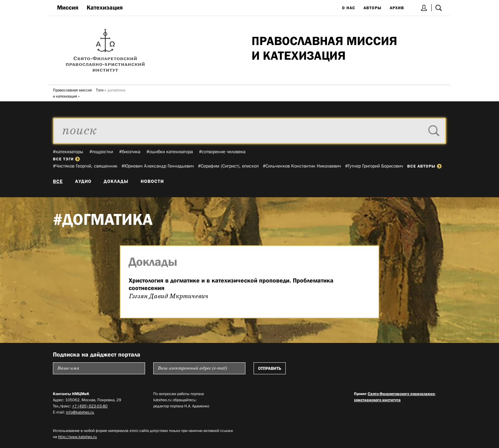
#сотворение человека (222, 151)
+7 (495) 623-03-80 (90, 406)
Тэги (100, 90)
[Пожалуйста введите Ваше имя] (99, 368)
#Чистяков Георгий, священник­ (85, 166)
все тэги (66, 159)
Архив (397, 8)
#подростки (101, 151)
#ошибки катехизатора (170, 151)
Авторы (373, 8)
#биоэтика (130, 151)
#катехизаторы (68, 151)
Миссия (68, 8)
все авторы (424, 166)
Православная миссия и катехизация (72, 93)
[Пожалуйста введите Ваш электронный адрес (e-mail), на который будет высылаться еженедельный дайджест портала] (199, 368)
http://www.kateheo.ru (77, 437)
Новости (152, 181)
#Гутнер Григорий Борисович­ (374, 166)
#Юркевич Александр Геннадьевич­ (158, 166)
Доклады (116, 181)
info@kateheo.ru (80, 412)
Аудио (83, 181)
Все (58, 181)
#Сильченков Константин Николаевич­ (302, 166)
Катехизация (105, 8)
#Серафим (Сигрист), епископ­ (228, 166)
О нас (349, 8)
